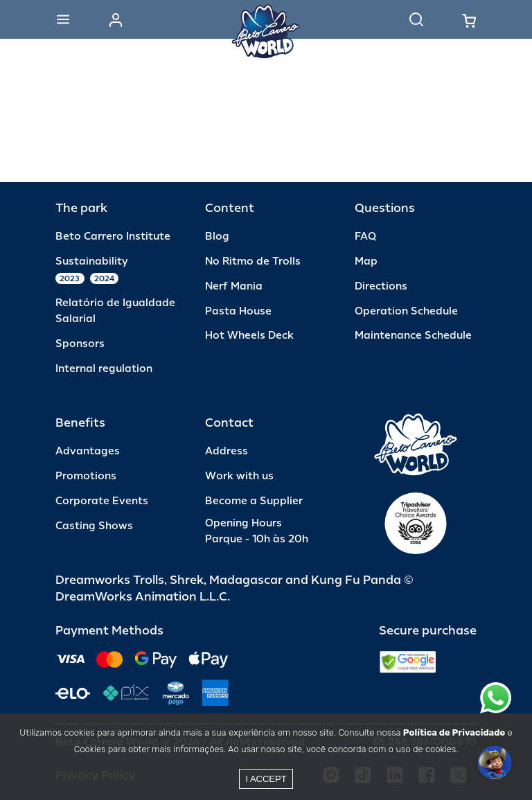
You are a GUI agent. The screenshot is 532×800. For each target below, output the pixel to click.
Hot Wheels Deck (249, 336)
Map (366, 261)
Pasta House (238, 311)
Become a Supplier (254, 501)
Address (227, 451)
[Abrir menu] (63, 19)
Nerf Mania (234, 286)
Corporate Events (102, 501)
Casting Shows (94, 526)
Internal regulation (104, 369)
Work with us (239, 476)
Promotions (86, 476)
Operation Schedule (406, 311)
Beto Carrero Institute (113, 237)
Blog (217, 237)
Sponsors (80, 344)
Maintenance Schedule (413, 336)
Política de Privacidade (454, 732)
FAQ (365, 237)
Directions (381, 286)
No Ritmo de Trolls (253, 261)
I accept (266, 779)
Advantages (88, 451)
